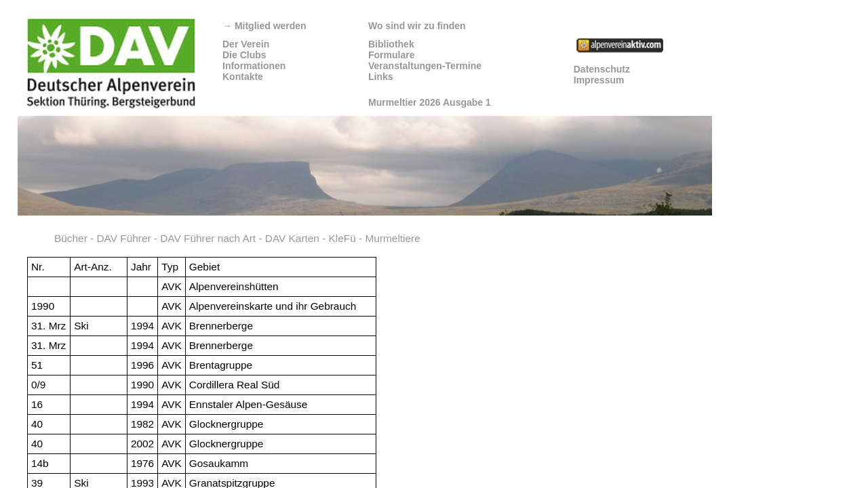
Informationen (254, 66)
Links (381, 77)
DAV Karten (292, 238)
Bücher (71, 238)
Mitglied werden (264, 26)
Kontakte (243, 77)
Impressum (599, 80)
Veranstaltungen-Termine (425, 66)
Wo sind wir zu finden (417, 26)
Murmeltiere (393, 238)
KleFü (342, 238)
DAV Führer (123, 238)
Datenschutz (602, 69)
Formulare (391, 55)
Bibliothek (391, 44)
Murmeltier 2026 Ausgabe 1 (430, 102)
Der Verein (246, 44)
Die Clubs (244, 55)
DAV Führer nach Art (208, 238)
